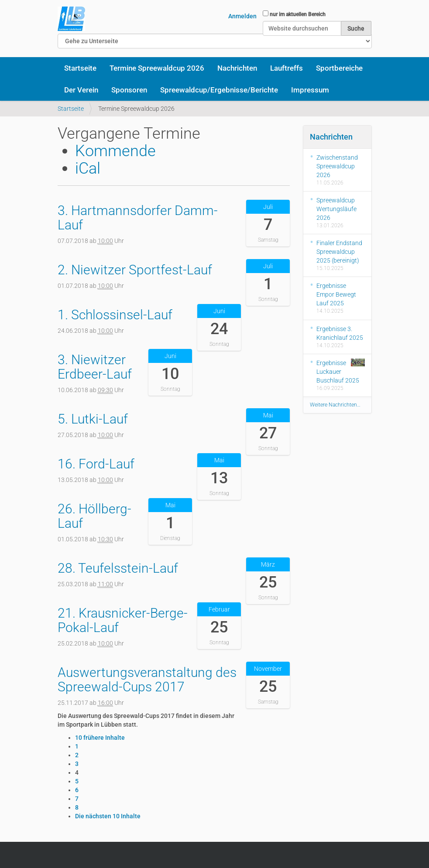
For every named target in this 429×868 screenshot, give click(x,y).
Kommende (115, 151)
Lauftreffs (287, 68)
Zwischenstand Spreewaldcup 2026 (337, 166)
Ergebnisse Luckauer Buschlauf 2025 (341, 371)
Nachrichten (237, 68)
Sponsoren (129, 90)
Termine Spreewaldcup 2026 (157, 68)
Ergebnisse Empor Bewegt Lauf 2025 (336, 294)
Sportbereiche (339, 68)
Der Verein (81, 90)
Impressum (310, 90)
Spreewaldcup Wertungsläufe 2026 (336, 209)
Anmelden (242, 16)
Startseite (80, 68)
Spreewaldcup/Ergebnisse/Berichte (219, 90)
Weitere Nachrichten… (335, 405)
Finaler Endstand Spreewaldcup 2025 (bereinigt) (339, 252)
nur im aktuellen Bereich (298, 14)
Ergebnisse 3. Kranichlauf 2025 (340, 333)
